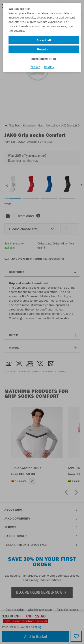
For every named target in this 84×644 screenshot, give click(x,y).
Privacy (35, 66)
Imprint (49, 66)
